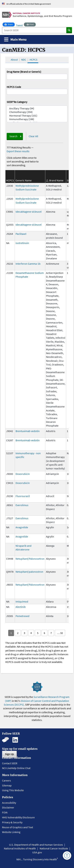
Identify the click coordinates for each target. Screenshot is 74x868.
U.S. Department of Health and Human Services (36, 845)
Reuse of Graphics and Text (18, 827)
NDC (24, 60)
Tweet (19, 25)
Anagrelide (22, 527)
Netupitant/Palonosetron (30, 559)
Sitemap (7, 785)
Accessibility (9, 803)
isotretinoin (22, 243)
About (14, 60)
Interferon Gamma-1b (28, 264)
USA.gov (37, 852)
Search (13, 136)
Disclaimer (8, 807)
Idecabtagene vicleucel (29, 212)
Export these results (18, 151)
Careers (6, 780)
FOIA (5, 812)
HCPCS (33, 60)
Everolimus (22, 505)
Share (10, 24)
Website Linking (11, 832)
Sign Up (9, 754)
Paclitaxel (21, 234)
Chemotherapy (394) (37, 112)
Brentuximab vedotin (28, 431)
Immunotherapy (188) (37, 119)
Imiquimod (22, 601)
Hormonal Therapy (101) (37, 116)
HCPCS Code (14, 87)
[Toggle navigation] (15, 40)
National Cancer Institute (54, 848)
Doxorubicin (23, 474)
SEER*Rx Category (17, 102)
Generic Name (24, 180)
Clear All (33, 136)
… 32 (60, 633)
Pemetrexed (22, 616)
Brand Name (56, 180)
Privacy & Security (12, 822)
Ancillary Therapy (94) (37, 108)
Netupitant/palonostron (29, 572)
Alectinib (21, 607)
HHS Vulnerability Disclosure (18, 817)
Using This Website (13, 790)
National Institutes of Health (20, 848)
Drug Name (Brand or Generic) (24, 72)
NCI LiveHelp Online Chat (16, 768)
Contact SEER (10, 763)
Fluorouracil (23, 496)
